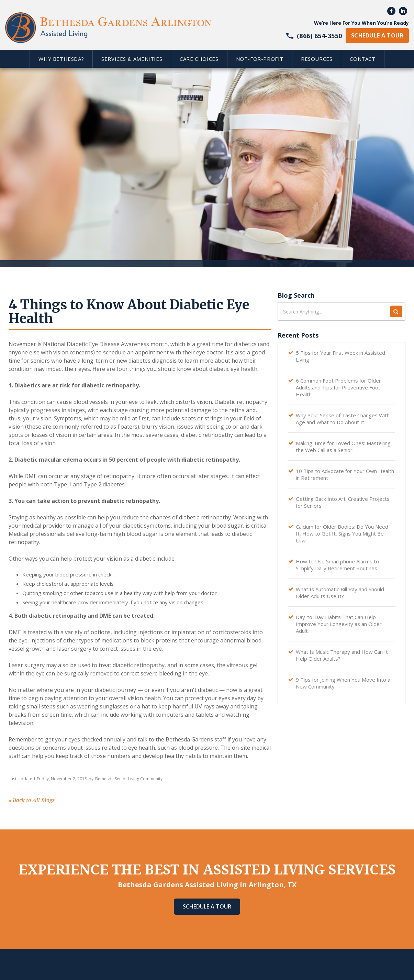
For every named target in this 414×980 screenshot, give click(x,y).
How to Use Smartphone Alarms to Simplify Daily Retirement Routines (337, 565)
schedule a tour (377, 35)
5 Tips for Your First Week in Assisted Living (340, 356)
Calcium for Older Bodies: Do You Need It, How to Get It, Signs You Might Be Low (342, 533)
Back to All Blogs (32, 800)
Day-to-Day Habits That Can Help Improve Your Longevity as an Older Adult (339, 624)
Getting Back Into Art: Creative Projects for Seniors (343, 502)
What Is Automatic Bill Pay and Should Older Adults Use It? (340, 593)
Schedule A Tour (207, 906)
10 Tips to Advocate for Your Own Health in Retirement (345, 474)
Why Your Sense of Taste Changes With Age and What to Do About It (343, 419)
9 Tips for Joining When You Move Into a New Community (343, 683)
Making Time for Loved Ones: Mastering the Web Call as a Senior (343, 447)
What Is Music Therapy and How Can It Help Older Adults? (342, 655)
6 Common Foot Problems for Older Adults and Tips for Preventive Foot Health (338, 387)
